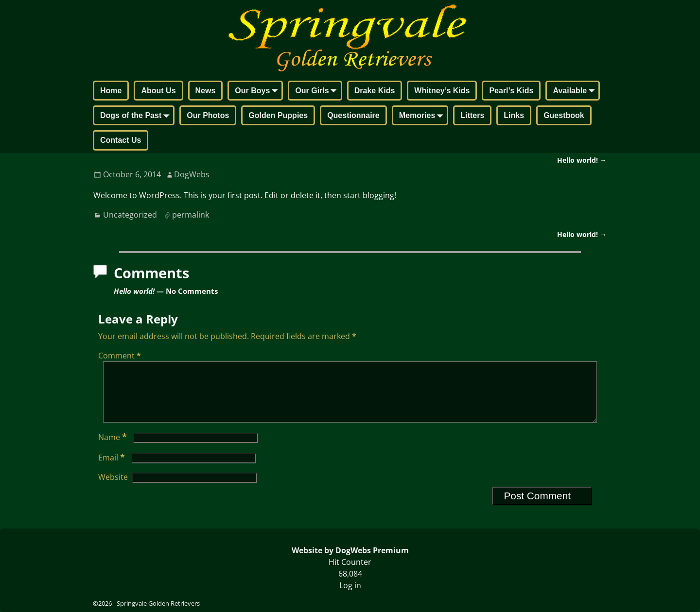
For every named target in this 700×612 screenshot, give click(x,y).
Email (113, 469)
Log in (350, 585)
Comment (121, 356)
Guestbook (564, 115)
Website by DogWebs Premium (350, 550)
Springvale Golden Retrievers (158, 603)
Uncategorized (130, 215)
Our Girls (318, 91)
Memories (423, 116)
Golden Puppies (278, 115)
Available (576, 91)
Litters (472, 115)
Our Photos (208, 115)
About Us (158, 91)
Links (514, 115)
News (206, 91)
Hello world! (582, 160)
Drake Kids (375, 91)
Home (111, 91)
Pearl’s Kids (511, 91)
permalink (191, 215)
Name (114, 449)
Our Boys (258, 91)
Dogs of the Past (137, 116)
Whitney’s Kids (442, 91)
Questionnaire (353, 115)
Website (113, 489)
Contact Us (121, 140)
